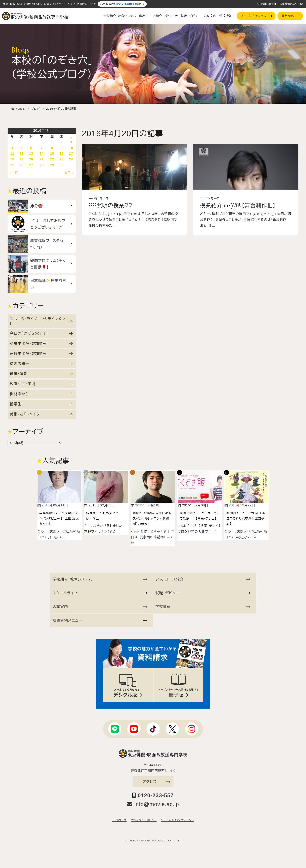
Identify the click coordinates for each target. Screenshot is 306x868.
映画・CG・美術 (41, 384)
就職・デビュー (191, 16)
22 (52, 159)
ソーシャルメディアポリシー (177, 820)
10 (71, 148)
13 (31, 154)
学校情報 (226, 16)
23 (62, 159)
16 (62, 154)
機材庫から (41, 394)
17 (71, 154)
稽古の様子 (41, 364)
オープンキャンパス (257, 16)
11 (12, 154)
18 (12, 159)
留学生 (41, 404)
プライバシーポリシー (144, 820)
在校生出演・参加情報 (41, 353)
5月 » (70, 173)
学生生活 (171, 16)
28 (42, 165)
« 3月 (14, 173)
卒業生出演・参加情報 (41, 344)
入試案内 (210, 16)
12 (22, 154)
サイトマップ (119, 820)
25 (12, 165)
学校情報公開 (267, 4)
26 (22, 165)
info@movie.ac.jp (153, 804)
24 (71, 159)
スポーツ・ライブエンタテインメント (41, 321)
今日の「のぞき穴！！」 (41, 333)
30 (62, 165)
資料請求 (291, 16)
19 (22, 159)
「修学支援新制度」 (125, 4)
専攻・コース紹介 (151, 16)
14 (42, 154)
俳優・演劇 (41, 374)
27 (31, 165)
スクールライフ (100, 593)
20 (31, 159)
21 (42, 159)
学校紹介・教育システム (120, 16)
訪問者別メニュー (291, 4)
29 (52, 165)
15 (52, 154)
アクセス (156, 782)
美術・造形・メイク (41, 414)
